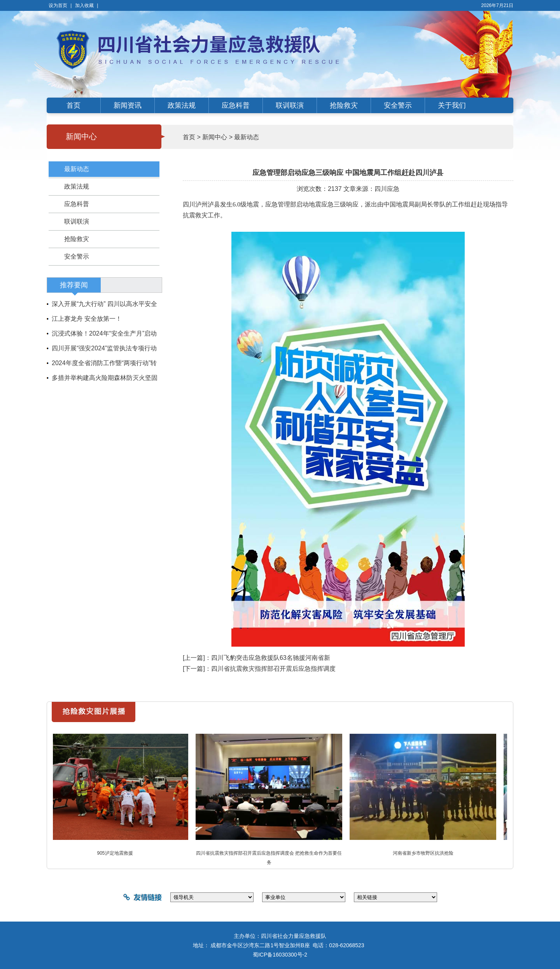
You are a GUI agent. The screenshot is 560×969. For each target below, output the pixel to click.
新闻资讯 (128, 105)
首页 (73, 105)
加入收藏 (84, 5)
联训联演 (290, 105)
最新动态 (77, 169)
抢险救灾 (344, 105)
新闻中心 (215, 137)
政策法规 (182, 105)
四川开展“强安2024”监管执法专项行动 (104, 348)
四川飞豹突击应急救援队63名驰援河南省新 (271, 658)
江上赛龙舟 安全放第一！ (87, 319)
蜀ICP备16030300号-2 (280, 955)
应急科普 (236, 105)
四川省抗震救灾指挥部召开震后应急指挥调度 (273, 669)
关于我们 (452, 105)
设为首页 (58, 5)
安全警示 (398, 105)
